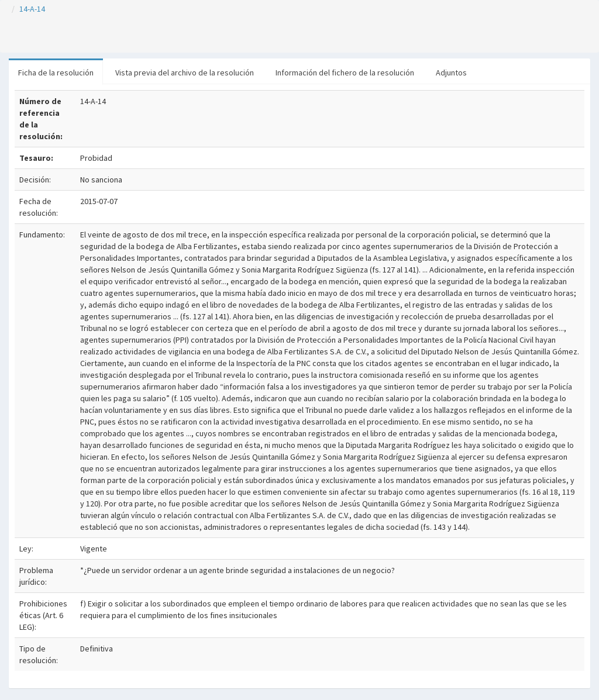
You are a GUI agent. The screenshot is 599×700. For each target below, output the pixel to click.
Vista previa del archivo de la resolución (185, 73)
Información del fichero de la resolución (345, 73)
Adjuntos (451, 73)
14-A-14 (32, 9)
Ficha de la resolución (56, 73)
